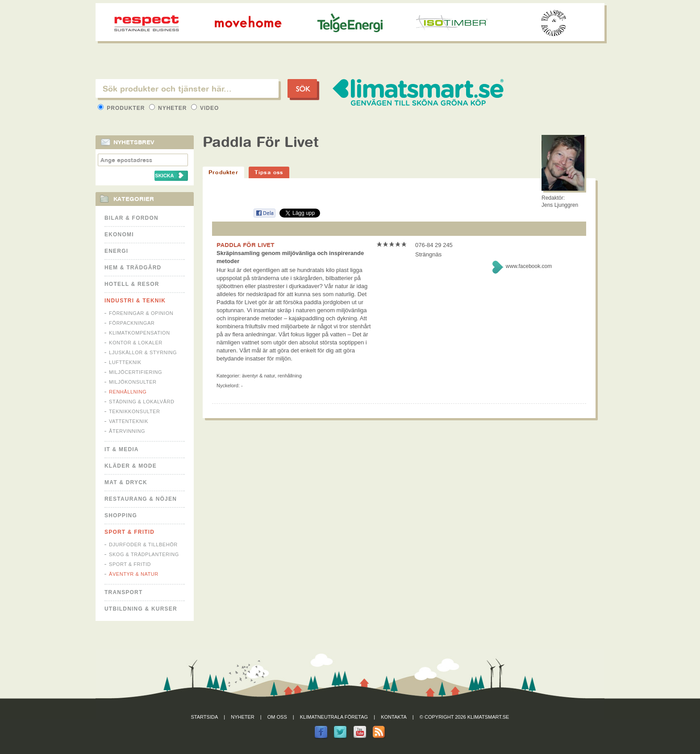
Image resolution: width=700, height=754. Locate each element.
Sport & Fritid (129, 532)
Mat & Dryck (126, 482)
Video (205, 108)
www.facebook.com (529, 266)
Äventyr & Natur (134, 574)
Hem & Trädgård (133, 268)
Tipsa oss (269, 172)
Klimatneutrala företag (334, 717)
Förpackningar (132, 323)
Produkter (122, 108)
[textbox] (187, 88)
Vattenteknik (129, 421)
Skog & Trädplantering (144, 554)
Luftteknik (125, 362)
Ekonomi (119, 235)
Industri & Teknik (135, 301)
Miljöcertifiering (135, 372)
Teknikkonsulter (134, 411)
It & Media (122, 449)
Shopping (121, 515)
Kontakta (394, 717)
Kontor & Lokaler (136, 343)
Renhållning (128, 392)
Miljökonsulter (133, 382)
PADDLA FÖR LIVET (246, 245)
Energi (116, 251)
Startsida (205, 717)
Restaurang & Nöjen (141, 499)
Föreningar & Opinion (141, 313)
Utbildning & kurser (141, 609)
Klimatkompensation (140, 333)
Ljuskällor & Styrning (143, 352)
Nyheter (169, 108)
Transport (123, 592)
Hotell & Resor (132, 284)
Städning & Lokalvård (142, 402)
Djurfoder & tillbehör (143, 545)
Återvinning (127, 431)
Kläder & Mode (131, 466)
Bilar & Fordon (131, 218)
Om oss (277, 717)
